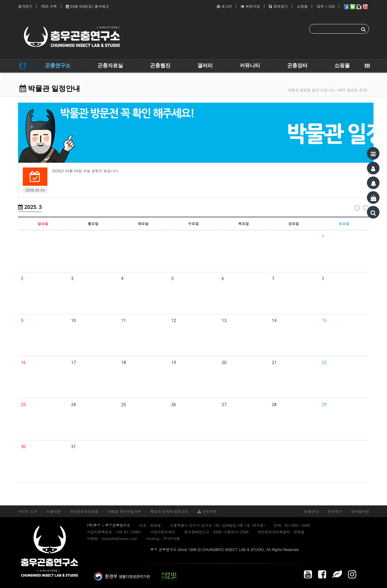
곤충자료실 (110, 65)
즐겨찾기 (25, 6)
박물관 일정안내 (50, 89)
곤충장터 (297, 65)
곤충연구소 (58, 65)
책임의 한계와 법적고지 (169, 511)
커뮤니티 (250, 65)
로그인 (224, 6)
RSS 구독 (49, 6)
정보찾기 (278, 6)
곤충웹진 (160, 65)
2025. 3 (30, 207)
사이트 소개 (28, 511)
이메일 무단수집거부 (124, 511)
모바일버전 (360, 511)
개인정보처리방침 (84, 511)
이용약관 (53, 511)
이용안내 (311, 511)
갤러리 (205, 65)
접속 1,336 (326, 6)
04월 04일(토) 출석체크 (87, 6)
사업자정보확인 (163, 532)
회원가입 (250, 6)
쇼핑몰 (302, 6)
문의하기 (335, 511)
